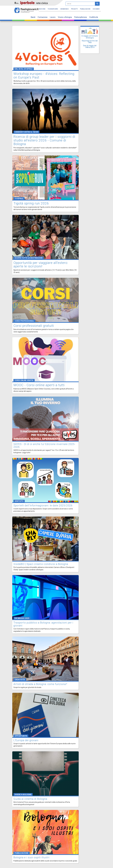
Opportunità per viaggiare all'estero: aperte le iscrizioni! (41, 265)
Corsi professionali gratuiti (34, 326)
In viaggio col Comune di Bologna (90, 37)
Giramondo (65, 9)
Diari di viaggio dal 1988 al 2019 (90, 46)
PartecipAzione (81, 17)
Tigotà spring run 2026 (31, 203)
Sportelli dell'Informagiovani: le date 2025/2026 (43, 505)
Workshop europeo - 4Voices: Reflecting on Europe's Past (44, 76)
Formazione (43, 17)
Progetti (74, 9)
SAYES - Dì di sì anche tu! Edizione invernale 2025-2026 (44, 446)
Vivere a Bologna (65, 17)
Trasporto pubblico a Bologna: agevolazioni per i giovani (43, 624)
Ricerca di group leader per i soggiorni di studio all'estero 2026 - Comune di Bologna (44, 140)
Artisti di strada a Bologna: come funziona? (40, 684)
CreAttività (94, 17)
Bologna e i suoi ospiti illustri (31, 857)
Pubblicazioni (85, 9)
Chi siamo (96, 9)
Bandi (33, 17)
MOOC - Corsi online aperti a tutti (39, 385)
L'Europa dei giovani (26, 740)
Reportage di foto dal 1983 (90, 42)
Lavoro (53, 17)
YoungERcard (53, 9)
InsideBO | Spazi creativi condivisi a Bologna (41, 564)
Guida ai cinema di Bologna (30, 799)
